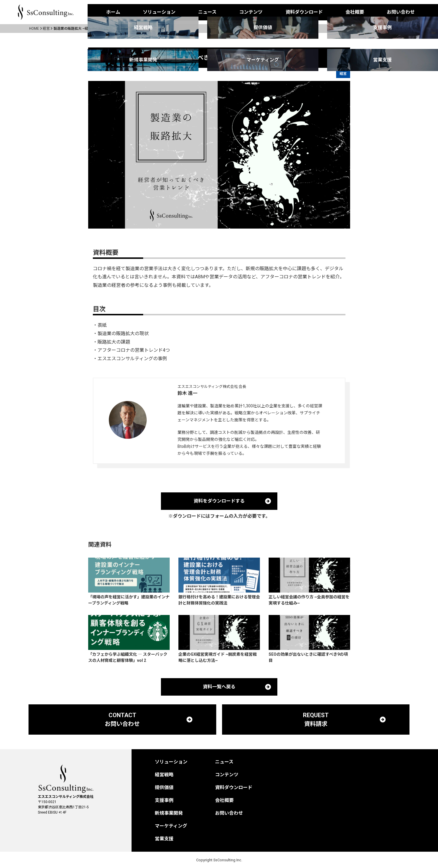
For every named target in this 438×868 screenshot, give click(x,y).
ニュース (207, 12)
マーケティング (171, 826)
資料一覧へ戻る (219, 687)
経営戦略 (164, 775)
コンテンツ (251, 12)
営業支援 (164, 839)
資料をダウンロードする (219, 501)
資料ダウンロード (304, 12)
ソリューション (159, 12)
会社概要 (355, 12)
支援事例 (164, 800)
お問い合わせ (401, 12)
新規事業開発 (169, 813)
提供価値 (164, 787)
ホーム (113, 12)
